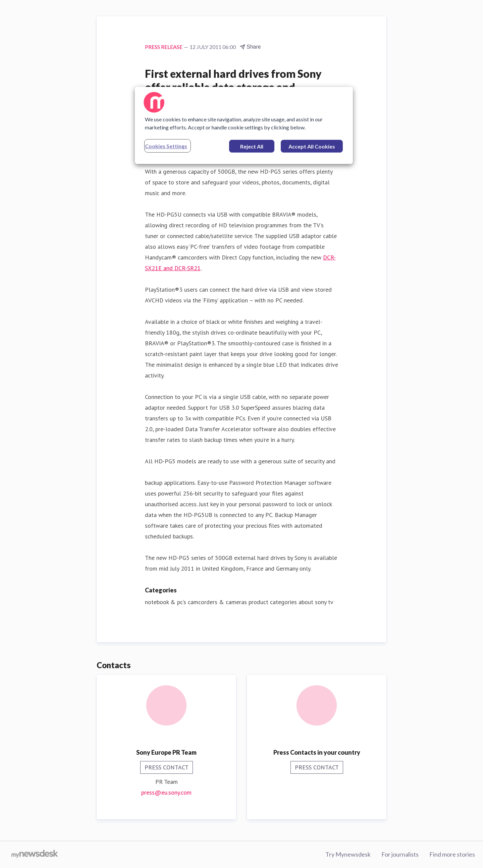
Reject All (252, 146)
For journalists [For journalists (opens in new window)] (400, 854)
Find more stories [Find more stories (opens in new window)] (452, 854)
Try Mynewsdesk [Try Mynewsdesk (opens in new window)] (348, 854)
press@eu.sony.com (166, 792)
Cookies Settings (166, 146)
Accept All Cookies (312, 146)
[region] (244, 125)
